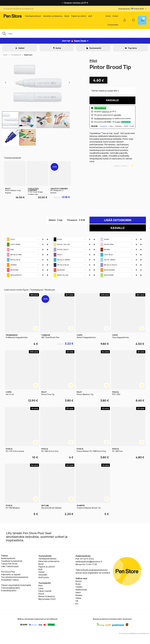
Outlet (115, 16)
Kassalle (113, 100)
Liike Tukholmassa (10, 566)
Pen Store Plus (8, 572)
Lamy (41, 588)
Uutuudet (43, 575)
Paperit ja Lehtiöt (79, 16)
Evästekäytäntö (9, 591)
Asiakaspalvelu (124, 9)
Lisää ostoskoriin (118, 220)
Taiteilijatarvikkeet (33, 16)
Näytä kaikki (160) (47, 599)
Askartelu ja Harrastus (53, 16)
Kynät (67, 16)
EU (77, 604)
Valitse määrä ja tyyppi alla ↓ (105, 91)
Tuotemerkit (113, 25)
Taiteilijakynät (16, 55)
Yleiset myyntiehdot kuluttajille (16, 585)
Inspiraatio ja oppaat (11, 574)
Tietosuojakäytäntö (11, 588)
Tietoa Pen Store (9, 564)
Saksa (78, 598)
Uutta (108, 16)
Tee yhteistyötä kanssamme (15, 577)
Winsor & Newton (47, 596)
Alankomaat (81, 590)
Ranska (79, 595)
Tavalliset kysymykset (12, 561)
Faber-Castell (45, 591)
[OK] (75, 33)
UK (77, 601)
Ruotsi (79, 581)
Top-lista (132, 48)
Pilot (93, 61)
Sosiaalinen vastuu (10, 580)
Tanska (79, 587)
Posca (41, 594)
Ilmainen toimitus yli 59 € (75, 3)
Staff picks (44, 577)
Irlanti (78, 592)
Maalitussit (28, 55)
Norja (78, 584)
